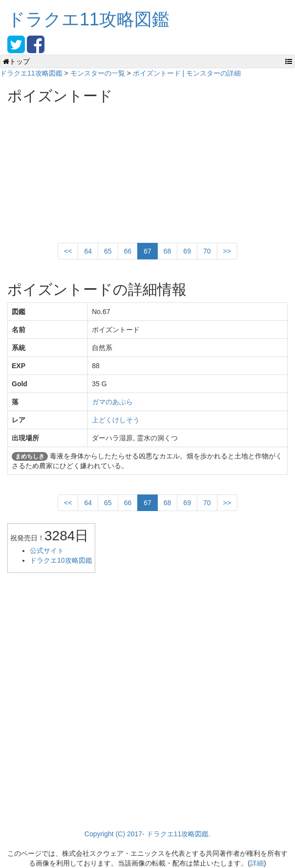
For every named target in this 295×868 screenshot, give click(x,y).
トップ (16, 61)
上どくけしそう (116, 420)
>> (227, 251)
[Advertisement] (81, 170)
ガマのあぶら (112, 402)
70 (207, 251)
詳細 (257, 863)
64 (88, 251)
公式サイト (47, 551)
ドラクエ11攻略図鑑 (88, 19)
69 (187, 251)
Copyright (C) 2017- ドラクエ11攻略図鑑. (147, 834)
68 (168, 251)
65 (108, 251)
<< (68, 251)
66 (128, 251)
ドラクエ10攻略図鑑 (61, 560)
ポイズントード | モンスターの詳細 (187, 73)
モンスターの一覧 (98, 73)
